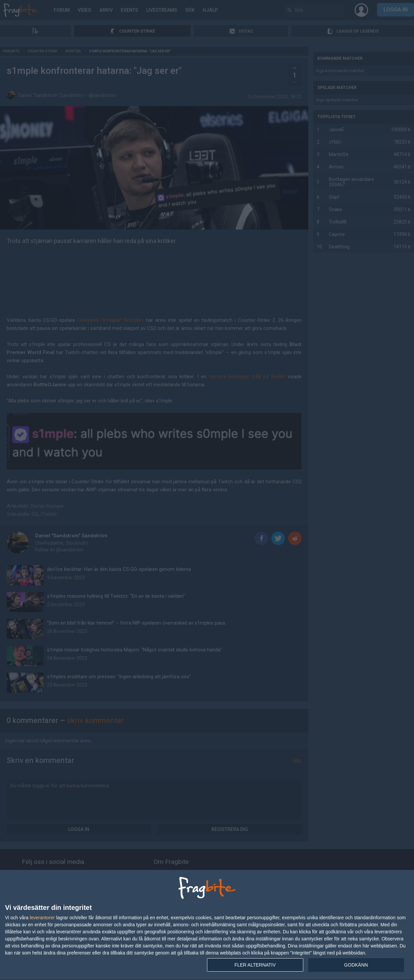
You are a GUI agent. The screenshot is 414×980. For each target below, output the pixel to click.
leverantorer (42, 918)
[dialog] (207, 925)
